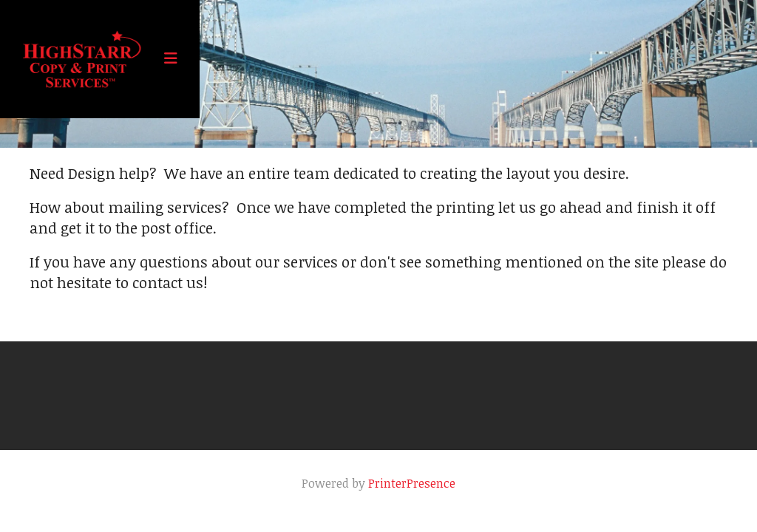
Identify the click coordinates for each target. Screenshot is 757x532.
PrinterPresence (412, 483)
